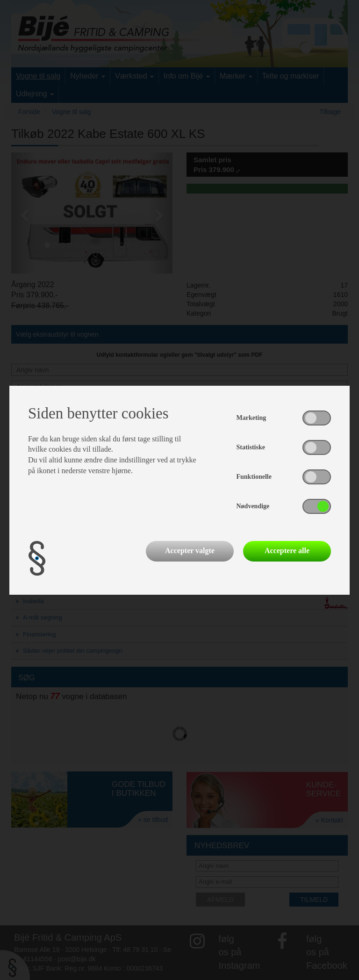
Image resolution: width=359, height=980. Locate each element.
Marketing (251, 418)
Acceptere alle (287, 551)
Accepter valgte (190, 551)
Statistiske (251, 447)
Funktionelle (254, 477)
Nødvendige (253, 506)
